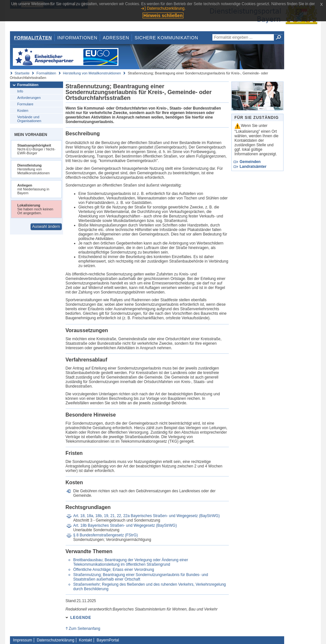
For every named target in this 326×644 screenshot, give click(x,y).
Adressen (116, 38)
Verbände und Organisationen (29, 119)
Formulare (25, 104)
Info (20, 91)
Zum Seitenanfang (84, 629)
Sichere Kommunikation (166, 38)
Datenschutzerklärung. (166, 8)
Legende (81, 618)
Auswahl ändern (46, 226)
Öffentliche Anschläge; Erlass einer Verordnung (113, 570)
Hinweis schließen (163, 15)
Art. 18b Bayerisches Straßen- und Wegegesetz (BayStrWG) (125, 525)
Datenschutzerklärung (56, 640)
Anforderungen (29, 98)
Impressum (23, 640)
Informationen (77, 38)
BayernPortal (108, 640)
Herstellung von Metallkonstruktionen (92, 73)
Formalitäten (33, 38)
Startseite (22, 73)
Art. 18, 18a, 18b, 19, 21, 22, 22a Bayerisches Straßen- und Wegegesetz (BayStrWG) (146, 516)
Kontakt (85, 640)
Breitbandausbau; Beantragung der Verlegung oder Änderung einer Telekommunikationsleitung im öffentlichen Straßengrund (130, 562)
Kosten (23, 111)
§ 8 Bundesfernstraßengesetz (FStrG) (105, 535)
